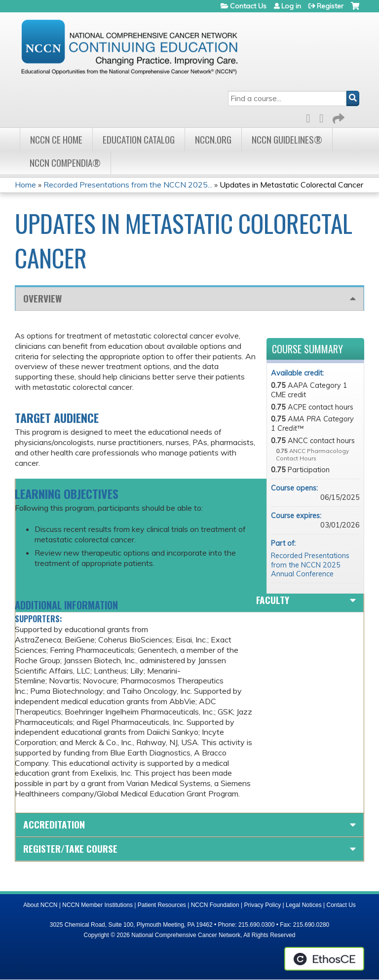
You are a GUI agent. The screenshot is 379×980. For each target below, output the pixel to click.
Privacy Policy (263, 905)
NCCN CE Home (56, 139)
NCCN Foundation (215, 905)
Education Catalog (139, 139)
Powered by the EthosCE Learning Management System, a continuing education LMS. (324, 959)
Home (25, 185)
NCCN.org (213, 139)
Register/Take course (70, 848)
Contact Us (248, 6)
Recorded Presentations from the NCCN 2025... (128, 185)
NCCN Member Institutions (97, 905)
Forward (338, 117)
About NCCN (40, 905)
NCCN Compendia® (65, 163)
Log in (291, 6)
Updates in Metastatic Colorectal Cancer (291, 185)
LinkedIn (324, 117)
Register (330, 6)
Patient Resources (162, 905)
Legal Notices (304, 905)
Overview (42, 298)
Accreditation (54, 824)
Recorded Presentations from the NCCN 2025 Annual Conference (310, 565)
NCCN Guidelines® (287, 139)
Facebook (311, 117)
